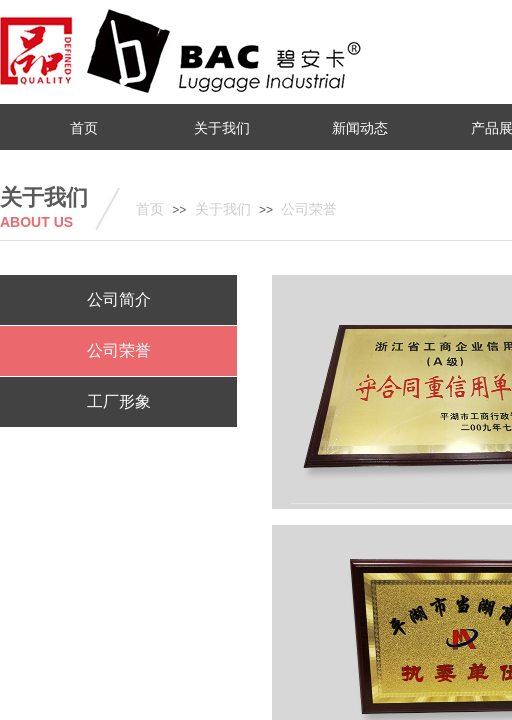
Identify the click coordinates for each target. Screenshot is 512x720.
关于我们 (223, 209)
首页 (150, 209)
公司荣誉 (309, 209)
